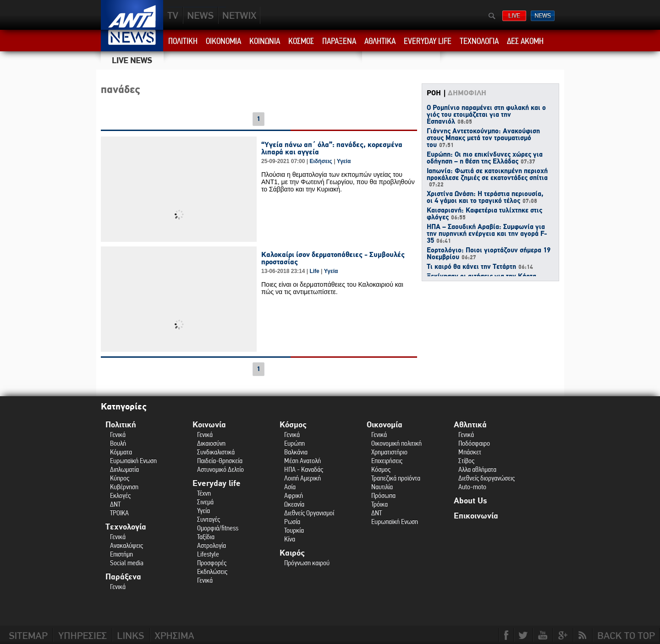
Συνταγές (209, 519)
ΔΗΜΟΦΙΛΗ (467, 93)
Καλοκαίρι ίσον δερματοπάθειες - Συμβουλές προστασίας (333, 258)
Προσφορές (212, 563)
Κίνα (290, 539)
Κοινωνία (209, 425)
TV (173, 15)
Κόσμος (293, 425)
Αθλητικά (470, 425)
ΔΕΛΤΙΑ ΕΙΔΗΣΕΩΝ (543, 16)
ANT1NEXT (289, 15)
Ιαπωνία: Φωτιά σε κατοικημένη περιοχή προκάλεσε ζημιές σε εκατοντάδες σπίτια (487, 178)
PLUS (239, 15)
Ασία (290, 487)
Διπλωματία (124, 469)
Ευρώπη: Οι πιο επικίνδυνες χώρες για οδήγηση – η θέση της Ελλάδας (485, 158)
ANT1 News (132, 41)
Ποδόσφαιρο (474, 443)
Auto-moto (472, 487)
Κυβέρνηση (124, 487)
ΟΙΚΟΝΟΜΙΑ (223, 41)
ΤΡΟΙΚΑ (119, 513)
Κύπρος (120, 478)
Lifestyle (208, 554)
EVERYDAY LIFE (428, 41)
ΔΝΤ (115, 504)
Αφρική (294, 495)
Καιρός (292, 553)
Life (314, 271)
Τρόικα (379, 504)
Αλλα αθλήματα (477, 469)
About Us (470, 501)
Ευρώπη (294, 443)
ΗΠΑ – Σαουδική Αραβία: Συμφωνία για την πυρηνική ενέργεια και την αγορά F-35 (487, 234)
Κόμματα (121, 452)
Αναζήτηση (492, 16)
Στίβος (466, 461)
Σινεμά (205, 502)
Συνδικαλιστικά (216, 452)
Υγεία (344, 161)
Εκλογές (120, 495)
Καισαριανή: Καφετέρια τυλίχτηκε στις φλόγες (484, 214)
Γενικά (118, 434)
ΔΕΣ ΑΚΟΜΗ (525, 41)
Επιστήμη (121, 554)
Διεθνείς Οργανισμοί (309, 513)
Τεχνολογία (126, 527)
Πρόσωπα (383, 495)
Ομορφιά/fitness (218, 528)
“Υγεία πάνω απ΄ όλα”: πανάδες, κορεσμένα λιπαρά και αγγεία (332, 148)
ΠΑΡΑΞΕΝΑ (339, 41)
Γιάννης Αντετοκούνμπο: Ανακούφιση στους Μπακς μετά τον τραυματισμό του (483, 138)
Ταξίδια (206, 537)
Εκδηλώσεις (212, 571)
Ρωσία (292, 521)
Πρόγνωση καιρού (307, 563)
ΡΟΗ (434, 93)
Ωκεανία (294, 504)
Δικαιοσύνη (211, 443)
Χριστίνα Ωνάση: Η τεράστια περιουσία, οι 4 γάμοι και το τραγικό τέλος (485, 198)
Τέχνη (204, 493)
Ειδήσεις (321, 161)
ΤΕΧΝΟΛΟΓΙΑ (479, 41)
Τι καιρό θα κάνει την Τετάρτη (480, 267)
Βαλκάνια (296, 452)
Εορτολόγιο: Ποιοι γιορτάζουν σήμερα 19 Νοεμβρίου (489, 254)
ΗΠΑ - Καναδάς (304, 469)
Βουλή (118, 443)
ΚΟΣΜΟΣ (301, 41)
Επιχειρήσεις (387, 461)
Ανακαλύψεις (126, 545)
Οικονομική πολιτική (396, 443)
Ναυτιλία (382, 487)
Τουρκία (294, 530)
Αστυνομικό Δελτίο (220, 469)
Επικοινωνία (476, 516)
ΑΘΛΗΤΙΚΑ (380, 41)
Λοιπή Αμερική (302, 478)
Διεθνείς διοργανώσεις (487, 478)
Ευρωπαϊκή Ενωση (133, 461)
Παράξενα (123, 577)
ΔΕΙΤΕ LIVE (514, 16)
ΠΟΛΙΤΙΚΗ (183, 41)
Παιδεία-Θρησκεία (220, 461)
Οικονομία (385, 425)
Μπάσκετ (470, 452)
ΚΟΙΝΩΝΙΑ (265, 41)
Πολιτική (121, 425)
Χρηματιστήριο (389, 452)
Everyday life (217, 483)
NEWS (201, 15)
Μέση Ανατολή (302, 461)
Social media (127, 563)
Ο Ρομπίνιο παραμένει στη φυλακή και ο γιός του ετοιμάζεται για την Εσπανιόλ (486, 115)
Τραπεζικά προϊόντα (396, 478)
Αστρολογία (212, 545)
